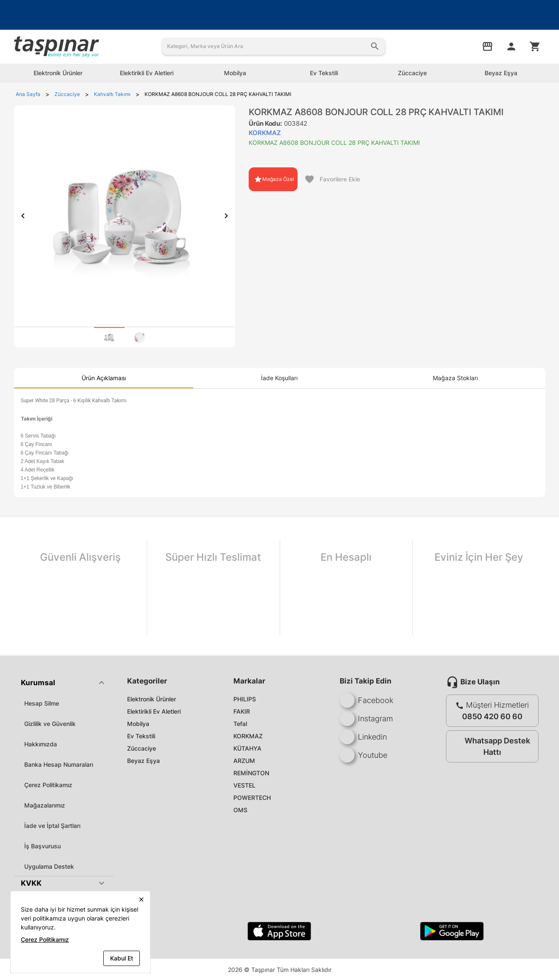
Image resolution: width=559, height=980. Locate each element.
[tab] (109, 337)
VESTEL (244, 785)
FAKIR (242, 711)
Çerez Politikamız (48, 785)
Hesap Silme (42, 703)
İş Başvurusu (43, 846)
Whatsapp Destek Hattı (490, 746)
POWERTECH (252, 798)
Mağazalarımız (45, 805)
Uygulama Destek (49, 866)
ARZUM (244, 761)
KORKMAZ (248, 736)
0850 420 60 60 (492, 716)
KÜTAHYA (247, 748)
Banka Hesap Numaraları (59, 764)
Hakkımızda (41, 744)
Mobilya (138, 724)
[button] (64, 683)
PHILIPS (245, 699)
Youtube (363, 755)
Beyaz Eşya (143, 761)
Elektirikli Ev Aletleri (154, 711)
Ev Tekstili (141, 736)
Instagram (366, 719)
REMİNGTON (251, 773)
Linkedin (363, 737)
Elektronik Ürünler (152, 699)
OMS (240, 810)
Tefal (240, 724)
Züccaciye (142, 748)
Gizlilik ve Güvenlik (50, 724)
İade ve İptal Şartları (52, 826)
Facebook (366, 700)
